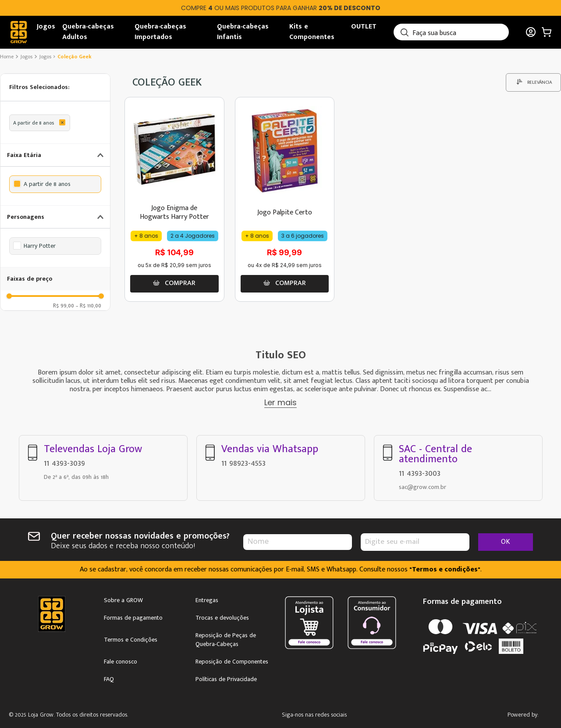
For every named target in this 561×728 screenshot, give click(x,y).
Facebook (348, 716)
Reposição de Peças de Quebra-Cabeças (226, 640)
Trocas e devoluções (222, 618)
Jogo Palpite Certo (285, 212)
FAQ (109, 679)
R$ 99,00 (64, 305)
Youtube (373, 716)
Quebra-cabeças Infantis (243, 32)
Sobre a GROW (123, 600)
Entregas (207, 600)
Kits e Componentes (312, 32)
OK (506, 542)
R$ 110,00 (89, 305)
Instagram (323, 716)
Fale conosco (121, 662)
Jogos (46, 27)
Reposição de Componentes (232, 662)
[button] (55, 87)
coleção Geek (75, 57)
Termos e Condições (131, 640)
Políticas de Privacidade (226, 679)
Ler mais (280, 402)
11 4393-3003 (420, 473)
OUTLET (364, 27)
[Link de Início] (8, 57)
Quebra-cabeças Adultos (88, 32)
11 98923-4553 (243, 463)
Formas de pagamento (133, 618)
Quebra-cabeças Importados (160, 32)
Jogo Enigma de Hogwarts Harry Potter (174, 212)
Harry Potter (40, 246)
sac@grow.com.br (423, 487)
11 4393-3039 (64, 463)
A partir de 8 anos (34, 123)
